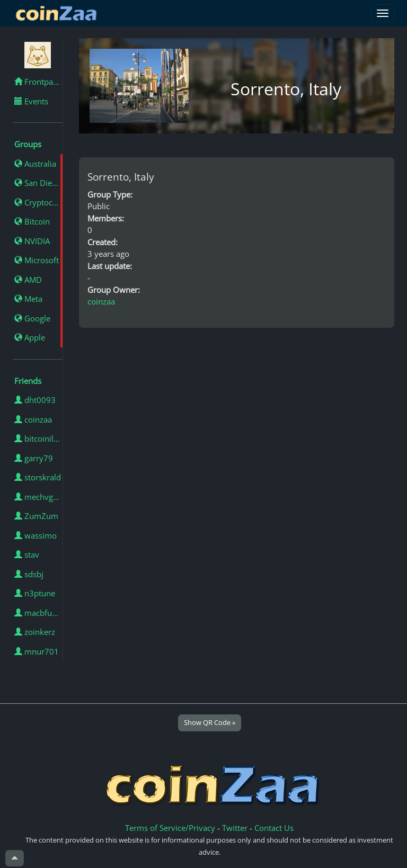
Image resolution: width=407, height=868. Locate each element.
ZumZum (36, 516)
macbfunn (38, 613)
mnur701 (37, 651)
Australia (35, 164)
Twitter (235, 828)
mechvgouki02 (38, 497)
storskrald (38, 477)
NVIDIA (32, 241)
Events (31, 101)
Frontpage (38, 82)
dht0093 (35, 400)
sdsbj (29, 574)
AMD (28, 280)
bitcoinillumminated (38, 439)
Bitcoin (32, 221)
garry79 (34, 458)
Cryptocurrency (38, 202)
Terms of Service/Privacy (170, 828)
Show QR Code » (210, 722)
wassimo (36, 535)
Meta (28, 299)
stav (27, 554)
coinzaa (33, 419)
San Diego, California (38, 183)
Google (32, 318)
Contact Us (274, 828)
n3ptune (35, 593)
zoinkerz (35, 632)
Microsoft (37, 260)
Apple (30, 337)
